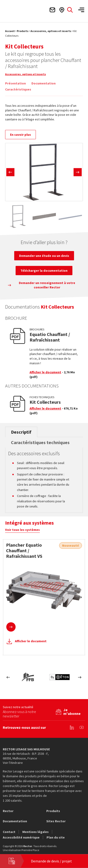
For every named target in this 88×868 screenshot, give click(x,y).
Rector (8, 811)
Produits (23, 31)
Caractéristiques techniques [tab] (40, 442)
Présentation (15, 83)
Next (78, 172)
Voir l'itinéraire (13, 763)
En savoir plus (20, 135)
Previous (10, 172)
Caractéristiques (18, 89)
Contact (9, 832)
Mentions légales (36, 832)
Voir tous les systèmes (22, 530)
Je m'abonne (72, 712)
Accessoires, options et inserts (51, 31)
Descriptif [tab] (21, 432)
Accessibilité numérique (21, 837)
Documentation (44, 83)
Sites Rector (56, 821)
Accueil (10, 31)
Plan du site (56, 837)
